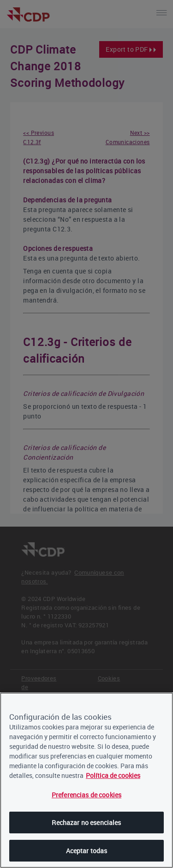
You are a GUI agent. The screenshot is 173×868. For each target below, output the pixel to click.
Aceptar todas (87, 851)
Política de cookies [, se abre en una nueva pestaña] (113, 775)
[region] (86, 780)
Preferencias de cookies (86, 795)
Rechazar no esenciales (86, 822)
